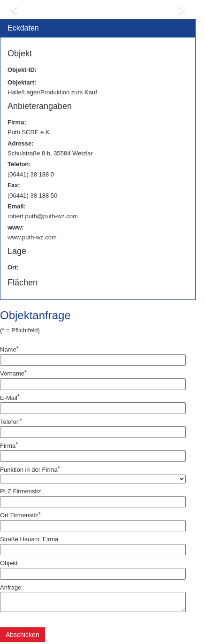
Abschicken (23, 635)
